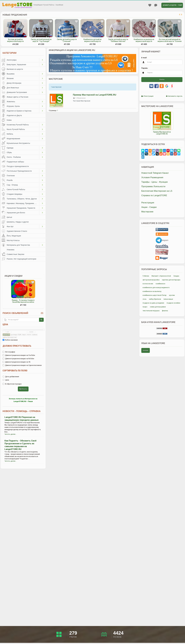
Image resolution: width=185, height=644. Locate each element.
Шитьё (9, 217)
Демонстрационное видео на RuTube (18, 359)
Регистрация (147, 96)
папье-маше (168, 299)
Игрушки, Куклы (13, 106)
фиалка (165, 311)
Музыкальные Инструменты (18, 143)
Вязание (10, 78)
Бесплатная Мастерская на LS (157, 191)
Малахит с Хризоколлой (161, 276)
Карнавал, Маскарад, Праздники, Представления (23, 203)
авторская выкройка (151, 280)
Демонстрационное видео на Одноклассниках (22, 365)
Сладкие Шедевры (14, 194)
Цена (5, 324)
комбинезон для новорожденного (156, 287)
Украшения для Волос (16, 213)
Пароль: (145, 68)
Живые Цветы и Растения (17, 97)
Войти (162, 80)
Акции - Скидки (149, 207)
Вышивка (11, 74)
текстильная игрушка (151, 311)
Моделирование (13, 139)
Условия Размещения (152, 177)
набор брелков (155, 299)
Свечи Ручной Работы (16, 189)
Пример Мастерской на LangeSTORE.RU (95, 95)
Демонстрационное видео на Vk (17, 362)
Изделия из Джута (14, 115)
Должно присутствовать (17, 346)
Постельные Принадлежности (19, 171)
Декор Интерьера (14, 83)
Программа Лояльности (153, 186)
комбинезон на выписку (152, 291)
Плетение (11, 176)
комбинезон (160, 284)
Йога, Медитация (14, 236)
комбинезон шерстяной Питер (155, 295)
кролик (172, 295)
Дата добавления (11, 377)
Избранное (150, 5)
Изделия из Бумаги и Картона (19, 111)
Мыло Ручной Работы (16, 129)
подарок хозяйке (173, 303)
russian (146, 350)
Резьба (10, 180)
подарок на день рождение (153, 303)
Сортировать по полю (15, 371)
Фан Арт (10, 226)
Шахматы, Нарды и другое (18, 222)
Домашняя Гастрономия (17, 92)
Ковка (9, 120)
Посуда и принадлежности (18, 166)
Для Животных (13, 88)
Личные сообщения (156, 5)
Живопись (11, 102)
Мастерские (147, 212)
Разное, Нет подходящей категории (21, 259)
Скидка (176, 276)
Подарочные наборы (15, 162)
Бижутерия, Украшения (16, 65)
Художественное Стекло (17, 231)
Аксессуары (12, 60)
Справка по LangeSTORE (154, 195)
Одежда (10, 148)
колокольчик (148, 284)
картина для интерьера (171, 280)
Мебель (10, 134)
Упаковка (10, 250)
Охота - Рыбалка (14, 157)
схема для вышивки (158, 307)
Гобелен (146, 276)
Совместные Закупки (15, 254)
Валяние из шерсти (15, 69)
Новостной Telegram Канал (155, 173)
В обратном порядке (12, 384)
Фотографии (9, 352)
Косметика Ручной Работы (18, 125)
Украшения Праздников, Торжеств (21, 208)
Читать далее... (10, 434)
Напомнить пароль (174, 96)
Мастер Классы (13, 240)
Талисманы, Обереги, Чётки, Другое (22, 199)
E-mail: (144, 58)
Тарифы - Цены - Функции (154, 182)
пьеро (145, 307)
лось (145, 299)
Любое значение (10, 340)
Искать (23, 389)
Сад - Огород (12, 185)
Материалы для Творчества (18, 245)
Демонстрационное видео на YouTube (19, 355)
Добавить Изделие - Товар (172, 5)
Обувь (9, 152)
